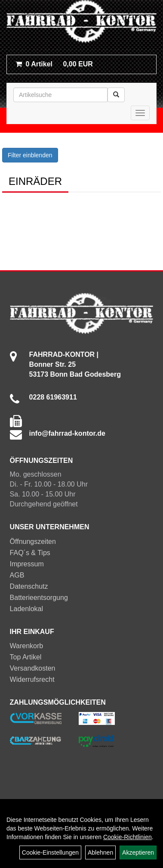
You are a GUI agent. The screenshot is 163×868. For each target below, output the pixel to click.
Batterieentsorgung (39, 598)
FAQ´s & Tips (30, 553)
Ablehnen (100, 852)
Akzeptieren (138, 852)
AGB (17, 575)
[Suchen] (116, 95)
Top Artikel (26, 657)
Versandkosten (33, 668)
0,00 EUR (54, 64)
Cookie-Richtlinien (128, 837)
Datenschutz (29, 586)
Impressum (27, 564)
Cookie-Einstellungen (50, 852)
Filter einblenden (30, 155)
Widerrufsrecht (32, 679)
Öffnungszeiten (33, 542)
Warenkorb (27, 646)
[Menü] (140, 113)
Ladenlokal (26, 609)
